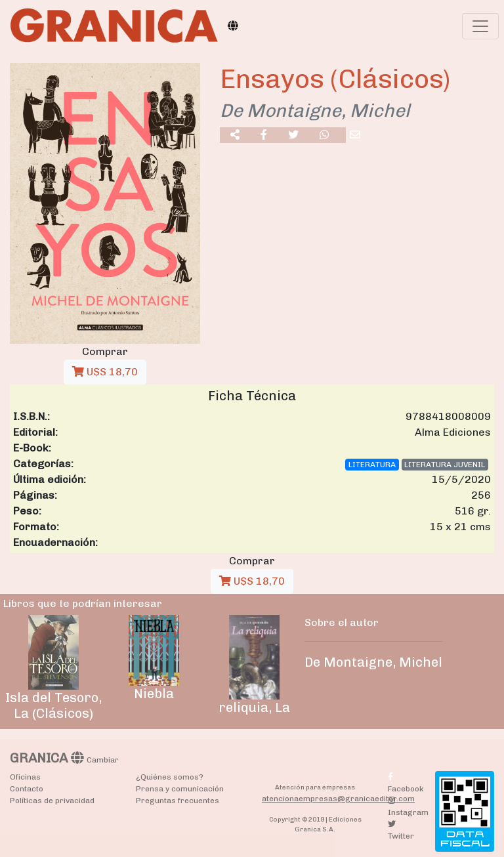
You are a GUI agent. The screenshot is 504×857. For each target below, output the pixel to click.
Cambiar (103, 760)
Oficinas (25, 777)
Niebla (154, 694)
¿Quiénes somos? (170, 777)
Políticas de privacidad (52, 801)
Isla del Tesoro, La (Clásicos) (53, 705)
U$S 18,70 (105, 372)
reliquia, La (254, 707)
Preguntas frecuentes (178, 801)
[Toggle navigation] (480, 26)
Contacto (27, 789)
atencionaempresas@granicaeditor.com (338, 799)
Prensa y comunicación (180, 789)
